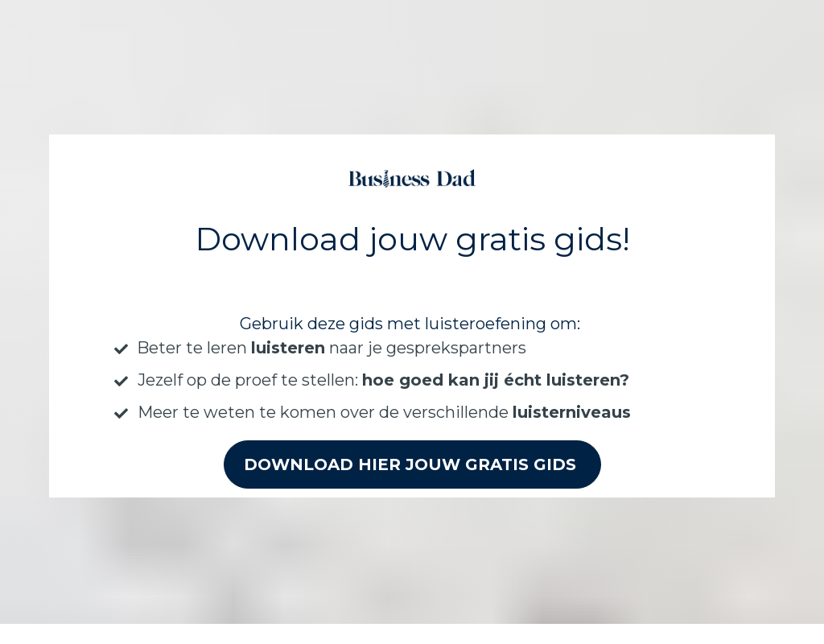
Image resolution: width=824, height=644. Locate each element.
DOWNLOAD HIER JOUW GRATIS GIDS (412, 459)
